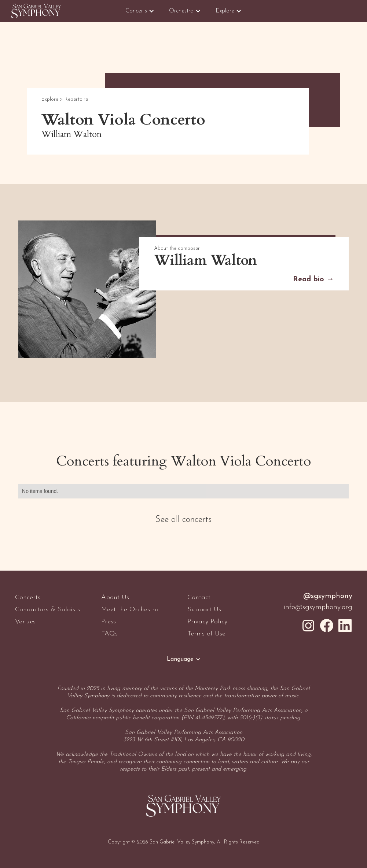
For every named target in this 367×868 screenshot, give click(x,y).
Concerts (28, 598)
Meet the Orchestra (130, 610)
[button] (140, 11)
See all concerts (183, 520)
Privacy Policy (207, 622)
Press (109, 622)
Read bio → (313, 279)
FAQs (109, 634)
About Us (115, 598)
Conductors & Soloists (47, 610)
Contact (199, 598)
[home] (36, 11)
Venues (25, 622)
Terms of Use (206, 634)
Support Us (204, 610)
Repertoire (76, 99)
